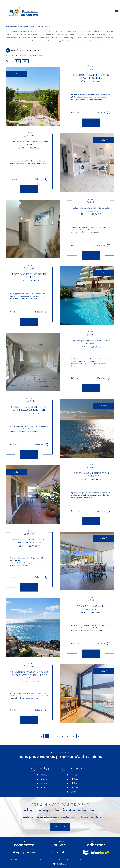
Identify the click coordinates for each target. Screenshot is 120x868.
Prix (18, 61)
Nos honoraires (53, 860)
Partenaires (88, 860)
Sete (39, 26)
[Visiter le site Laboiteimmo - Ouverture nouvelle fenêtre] (60, 864)
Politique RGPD (97, 860)
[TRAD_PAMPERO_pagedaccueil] (23, 17)
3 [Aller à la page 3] (57, 736)
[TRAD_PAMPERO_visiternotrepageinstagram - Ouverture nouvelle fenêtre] (63, 852)
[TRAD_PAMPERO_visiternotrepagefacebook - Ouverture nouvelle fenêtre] (52, 852)
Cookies (106, 860)
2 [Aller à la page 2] (52, 736)
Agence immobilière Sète (14, 26)
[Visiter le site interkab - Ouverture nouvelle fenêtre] (100, 852)
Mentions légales (72, 860)
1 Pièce (74, 789)
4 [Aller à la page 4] (63, 736)
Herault (33, 26)
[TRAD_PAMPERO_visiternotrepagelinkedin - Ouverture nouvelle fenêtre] (68, 852)
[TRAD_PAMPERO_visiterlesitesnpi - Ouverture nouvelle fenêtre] (86, 852)
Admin (81, 860)
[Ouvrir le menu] (116, 11)
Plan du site (62, 860)
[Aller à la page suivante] (79, 736)
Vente (26, 26)
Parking (44, 789)
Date (25, 61)
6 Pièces (74, 793)
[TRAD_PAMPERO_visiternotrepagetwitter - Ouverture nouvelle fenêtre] (57, 852)
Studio (44, 793)
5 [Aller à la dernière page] (73, 736)
